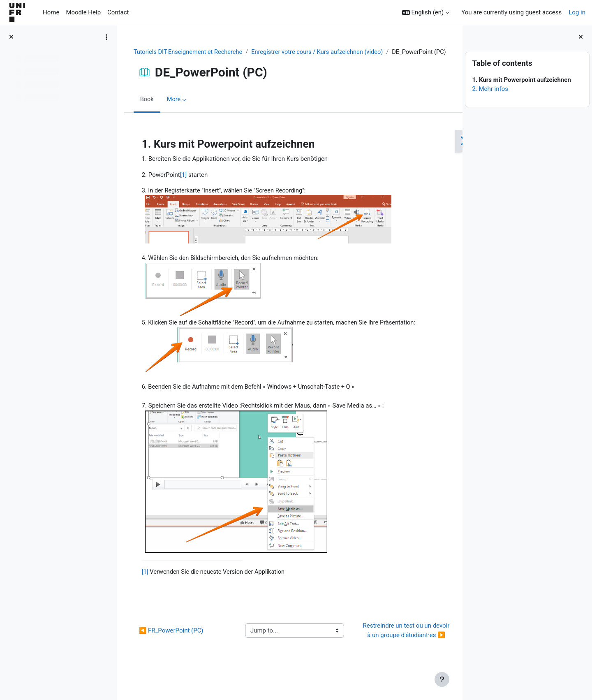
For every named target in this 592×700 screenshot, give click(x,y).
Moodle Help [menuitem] (83, 12)
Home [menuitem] (51, 12)
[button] (426, 13)
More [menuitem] (174, 109)
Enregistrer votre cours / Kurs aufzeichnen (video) (322, 52)
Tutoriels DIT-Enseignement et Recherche (189, 52)
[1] (183, 184)
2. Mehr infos (490, 89)
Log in (577, 12)
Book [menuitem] (147, 109)
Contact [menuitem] (118, 12)
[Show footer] (442, 679)
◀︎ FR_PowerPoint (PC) (171, 645)
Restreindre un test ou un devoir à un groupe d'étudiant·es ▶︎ (399, 646)
